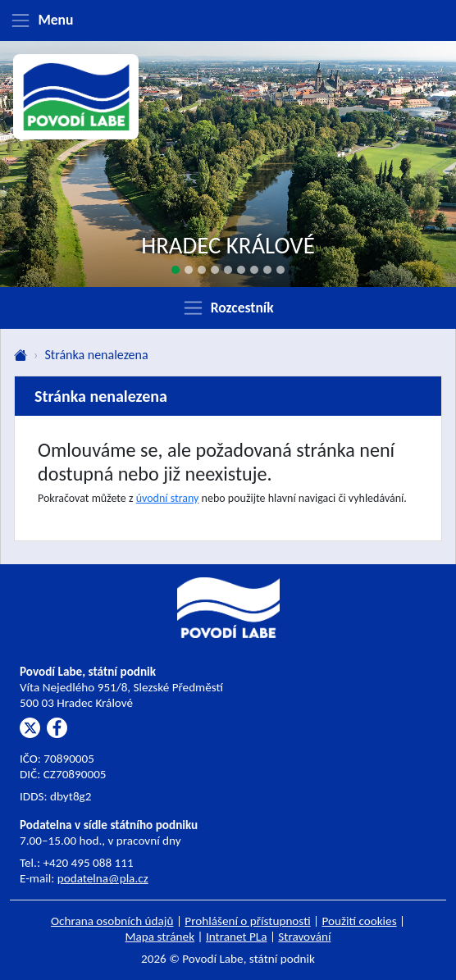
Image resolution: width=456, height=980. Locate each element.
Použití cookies (359, 921)
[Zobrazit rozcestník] (228, 308)
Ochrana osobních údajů (112, 921)
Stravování (304, 937)
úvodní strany (168, 498)
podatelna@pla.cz (103, 878)
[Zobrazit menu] (228, 21)
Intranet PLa (237, 937)
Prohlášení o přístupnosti (247, 921)
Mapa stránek (160, 937)
